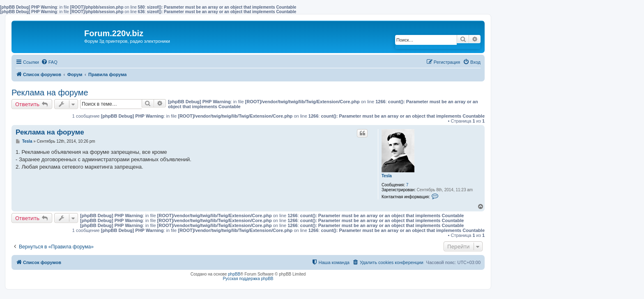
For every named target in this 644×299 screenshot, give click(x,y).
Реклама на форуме (50, 93)
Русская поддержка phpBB (248, 279)
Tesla (387, 176)
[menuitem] (49, 62)
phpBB (234, 274)
